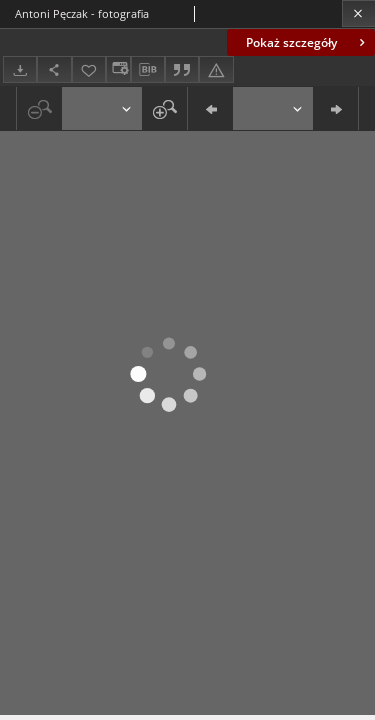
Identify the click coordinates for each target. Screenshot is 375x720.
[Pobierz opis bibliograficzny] (148, 70)
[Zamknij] (358, 13)
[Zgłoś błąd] (216, 69)
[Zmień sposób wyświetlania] (118, 69)
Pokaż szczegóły (307, 42)
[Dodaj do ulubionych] (89, 69)
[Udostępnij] (54, 69)
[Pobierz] (20, 69)
